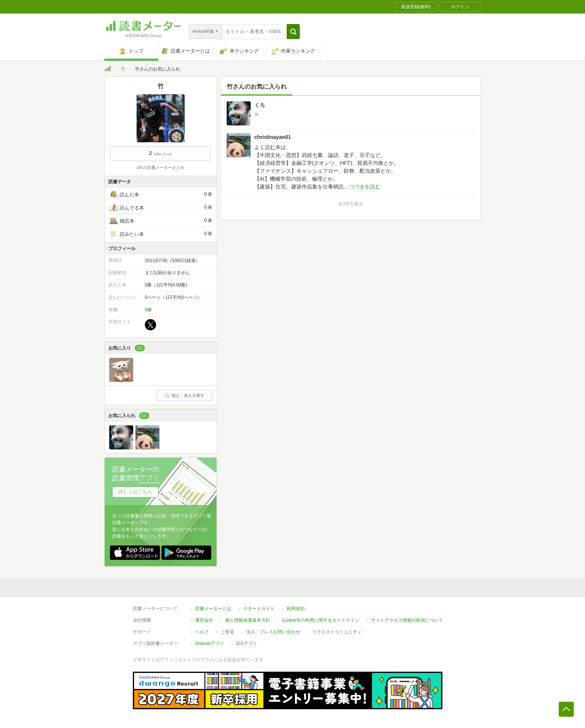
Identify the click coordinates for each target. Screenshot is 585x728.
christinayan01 (273, 137)
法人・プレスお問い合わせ (273, 632)
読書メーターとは (213, 609)
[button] (293, 32)
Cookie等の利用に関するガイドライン (321, 620)
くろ (260, 105)
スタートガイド (259, 609)
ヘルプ (202, 632)
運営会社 (204, 620)
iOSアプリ (247, 644)
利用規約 (296, 609)
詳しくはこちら (135, 492)
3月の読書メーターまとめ (160, 167)
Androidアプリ (210, 644)
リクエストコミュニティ (337, 632)
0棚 (148, 310)
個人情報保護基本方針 (248, 620)
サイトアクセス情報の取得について (407, 620)
